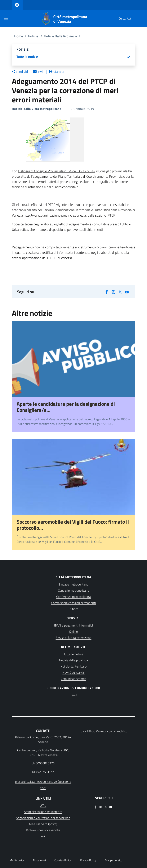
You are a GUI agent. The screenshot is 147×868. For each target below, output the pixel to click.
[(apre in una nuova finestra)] (107, 292)
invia (41, 72)
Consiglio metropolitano (74, 590)
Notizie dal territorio (73, 666)
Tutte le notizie (73, 654)
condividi (22, 72)
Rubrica (74, 609)
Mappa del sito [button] (114, 860)
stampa (59, 72)
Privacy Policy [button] (88, 860)
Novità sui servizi (73, 673)
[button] (129, 19)
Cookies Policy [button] (63, 860)
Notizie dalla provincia (74, 660)
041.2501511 (46, 772)
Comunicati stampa (73, 679)
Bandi (73, 695)
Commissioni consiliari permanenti (74, 603)
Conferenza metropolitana (73, 597)
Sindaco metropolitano (73, 584)
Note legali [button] (39, 860)
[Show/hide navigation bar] (6, 18)
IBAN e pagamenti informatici (74, 625)
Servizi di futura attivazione (74, 638)
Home (19, 36)
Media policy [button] (17, 860)
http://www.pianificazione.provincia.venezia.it (56, 215)
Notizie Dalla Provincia (60, 36)
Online (73, 631)
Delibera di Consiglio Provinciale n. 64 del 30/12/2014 (57, 171)
